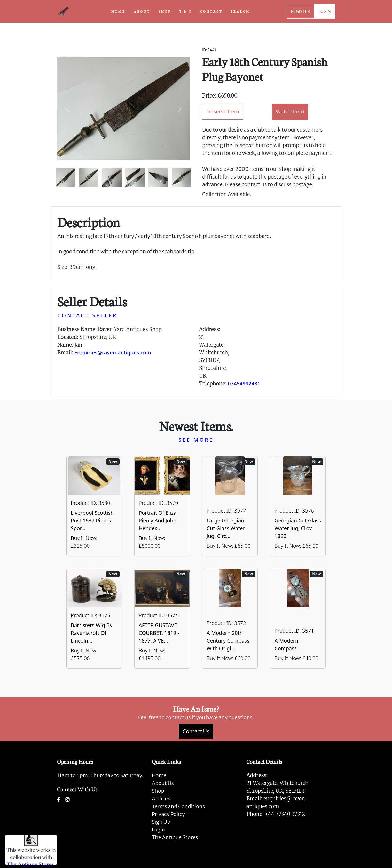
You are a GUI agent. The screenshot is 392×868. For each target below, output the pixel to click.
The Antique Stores (175, 837)
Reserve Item (223, 112)
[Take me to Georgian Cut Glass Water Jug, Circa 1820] (298, 506)
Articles (161, 798)
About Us (163, 783)
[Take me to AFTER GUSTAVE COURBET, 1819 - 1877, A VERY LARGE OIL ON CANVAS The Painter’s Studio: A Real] (162, 619)
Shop (158, 791)
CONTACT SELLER (87, 315)
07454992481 (244, 383)
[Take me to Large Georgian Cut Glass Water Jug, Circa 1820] (230, 506)
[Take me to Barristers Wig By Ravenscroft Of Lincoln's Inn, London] (94, 619)
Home (159, 775)
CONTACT (211, 11)
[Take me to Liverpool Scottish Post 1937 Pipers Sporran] (94, 506)
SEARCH (240, 11)
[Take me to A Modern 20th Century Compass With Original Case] (230, 619)
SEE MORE (196, 440)
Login (159, 829)
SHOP (165, 11)
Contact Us (196, 731)
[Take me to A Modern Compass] (298, 619)
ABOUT (142, 11)
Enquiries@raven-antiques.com (113, 352)
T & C (186, 11)
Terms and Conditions (178, 806)
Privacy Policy (168, 814)
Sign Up (161, 822)
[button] (67, 109)
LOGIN (325, 11)
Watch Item (290, 112)
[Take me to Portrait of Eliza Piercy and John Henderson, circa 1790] (162, 506)
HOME (118, 11)
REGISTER (301, 11)
